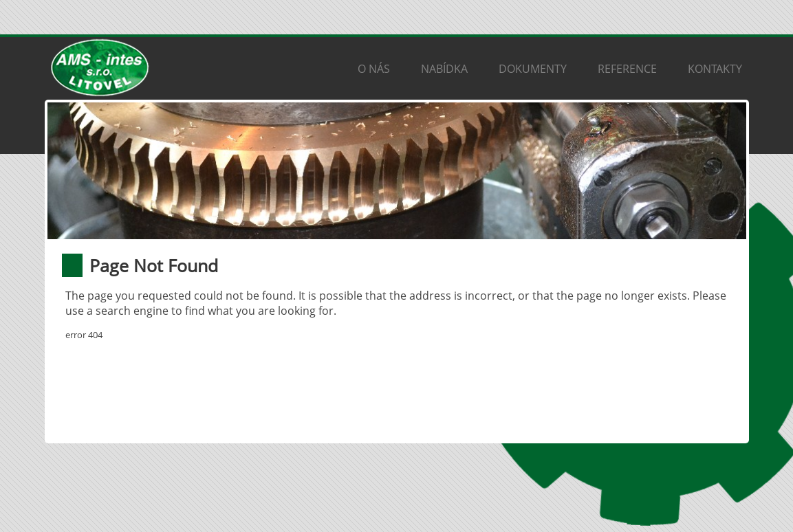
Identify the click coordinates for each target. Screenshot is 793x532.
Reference (627, 69)
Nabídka (444, 69)
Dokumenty (533, 69)
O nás (374, 69)
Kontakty (715, 69)
